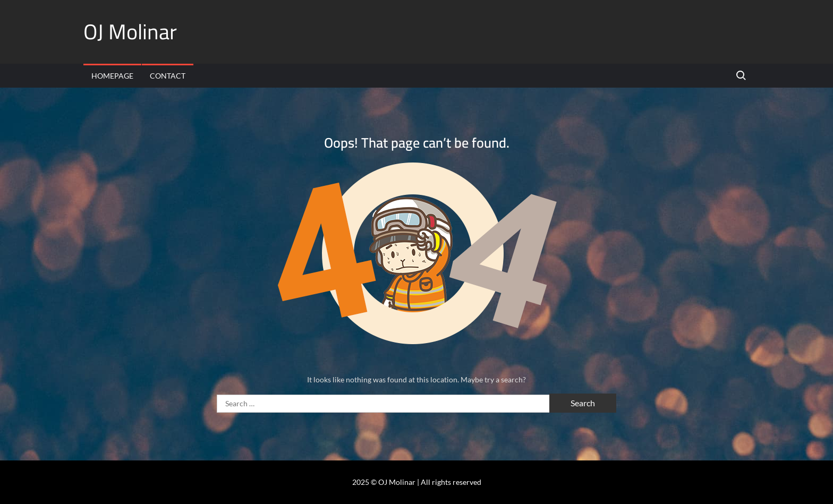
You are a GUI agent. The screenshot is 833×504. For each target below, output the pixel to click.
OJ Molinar (130, 32)
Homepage (112, 76)
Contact (168, 76)
